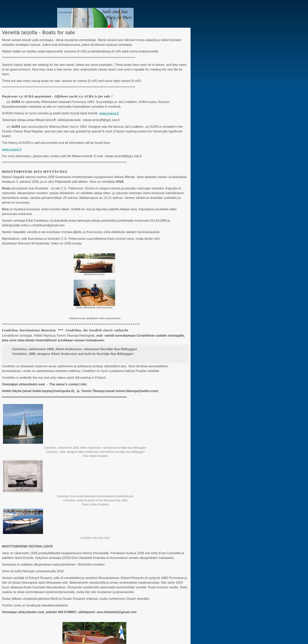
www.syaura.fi (109, 113)
